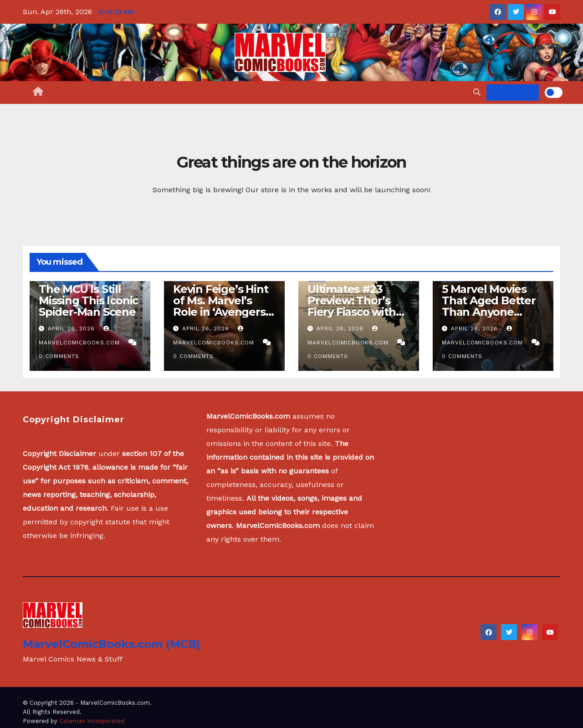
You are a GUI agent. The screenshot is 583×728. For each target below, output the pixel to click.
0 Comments (59, 356)
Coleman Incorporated (92, 721)
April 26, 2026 (72, 328)
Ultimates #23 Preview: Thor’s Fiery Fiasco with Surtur (352, 306)
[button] (477, 92)
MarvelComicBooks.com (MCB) (112, 644)
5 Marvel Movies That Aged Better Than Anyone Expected (489, 306)
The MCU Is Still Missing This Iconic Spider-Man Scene (88, 300)
